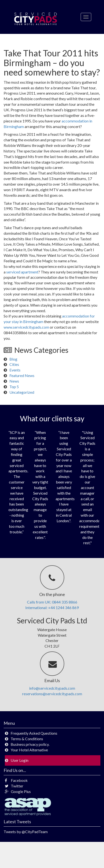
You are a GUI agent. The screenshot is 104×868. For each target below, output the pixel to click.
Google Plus (18, 791)
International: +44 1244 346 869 (52, 608)
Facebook (16, 780)
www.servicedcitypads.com (27, 327)
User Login (19, 760)
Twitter (14, 786)
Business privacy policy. (30, 744)
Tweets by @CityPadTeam (26, 832)
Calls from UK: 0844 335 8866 (52, 602)
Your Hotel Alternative (29, 750)
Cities (14, 364)
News (14, 381)
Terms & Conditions (27, 739)
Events (15, 370)
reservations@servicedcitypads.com (52, 694)
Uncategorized (22, 392)
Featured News (22, 375)
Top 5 (14, 387)
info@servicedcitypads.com (52, 688)
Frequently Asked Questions (34, 733)
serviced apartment (22, 272)
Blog (13, 359)
